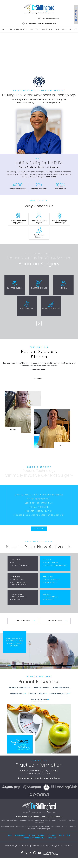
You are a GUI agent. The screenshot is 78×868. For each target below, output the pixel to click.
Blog (57, 29)
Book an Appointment (50, 18)
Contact (73, 29)
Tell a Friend (65, 835)
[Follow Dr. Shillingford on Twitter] (76, 12)
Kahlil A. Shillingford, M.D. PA (39, 163)
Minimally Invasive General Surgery (39, 475)
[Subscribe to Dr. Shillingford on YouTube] (76, 21)
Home (10, 835)
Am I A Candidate (23, 621)
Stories (39, 354)
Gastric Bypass (39, 288)
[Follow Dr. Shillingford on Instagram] (76, 18)
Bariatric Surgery (39, 264)
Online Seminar (17, 694)
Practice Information (39, 765)
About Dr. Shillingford (17, 29)
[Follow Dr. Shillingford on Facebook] (76, 9)
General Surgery (51, 309)
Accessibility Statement (33, 838)
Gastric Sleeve (15, 288)
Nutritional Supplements (20, 688)
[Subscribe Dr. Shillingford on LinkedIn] (76, 15)
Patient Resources (39, 682)
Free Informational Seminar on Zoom (40, 23)
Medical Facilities (42, 688)
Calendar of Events (36, 694)
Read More (51, 177)
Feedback (52, 835)
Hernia (63, 288)
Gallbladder (27, 309)
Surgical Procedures (39, 254)
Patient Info (47, 29)
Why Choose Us (39, 206)
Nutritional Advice (61, 688)
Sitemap (41, 835)
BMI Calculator (55, 621)
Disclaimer (20, 835)
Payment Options (39, 699)
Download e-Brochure (58, 694)
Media (64, 29)
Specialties (35, 29)
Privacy (31, 835)
